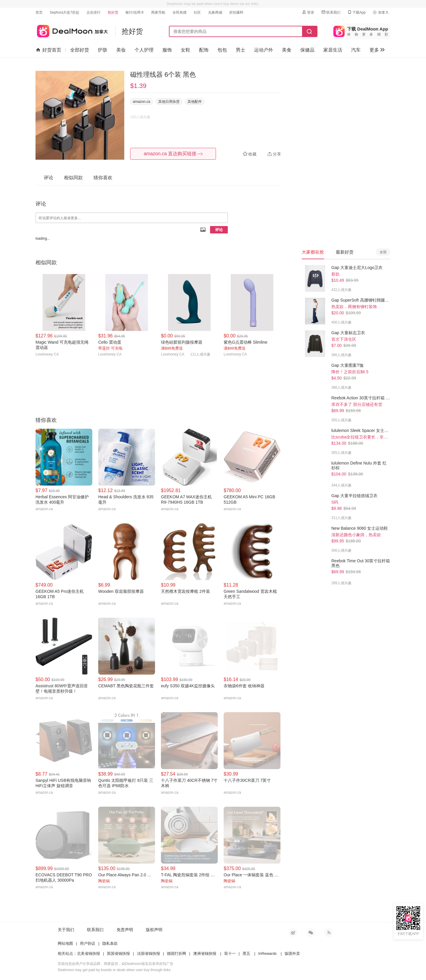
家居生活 (333, 50)
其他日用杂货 (169, 102)
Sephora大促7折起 (64, 12)
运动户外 (264, 50)
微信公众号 (311, 933)
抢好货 (113, 12)
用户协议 (88, 943)
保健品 (307, 50)
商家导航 (158, 12)
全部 (383, 252)
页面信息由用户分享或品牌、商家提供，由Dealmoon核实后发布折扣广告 (116, 964)
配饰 (204, 50)
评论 (219, 230)
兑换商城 (215, 12)
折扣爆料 (236, 12)
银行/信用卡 (135, 12)
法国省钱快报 (149, 953)
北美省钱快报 (88, 953)
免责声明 (125, 930)
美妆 (121, 50)
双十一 (230, 953)
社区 (197, 12)
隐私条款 (110, 943)
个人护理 (144, 50)
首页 (39, 12)
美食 (287, 50)
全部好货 (80, 50)
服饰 (167, 50)
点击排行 (93, 12)
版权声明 (154, 930)
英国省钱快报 (118, 953)
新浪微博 (293, 933)
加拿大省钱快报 (72, 30)
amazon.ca (142, 102)
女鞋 (185, 50)
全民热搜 (180, 12)
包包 (222, 50)
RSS (328, 933)
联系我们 (331, 12)
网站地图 (65, 943)
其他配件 (195, 102)
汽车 (356, 50)
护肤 (103, 50)
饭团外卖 (292, 953)
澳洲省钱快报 (205, 953)
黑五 (246, 953)
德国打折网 (176, 953)
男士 (241, 50)
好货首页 (49, 50)
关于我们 (66, 930)
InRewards (267, 953)
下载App (356, 12)
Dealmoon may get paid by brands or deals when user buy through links (114, 970)
